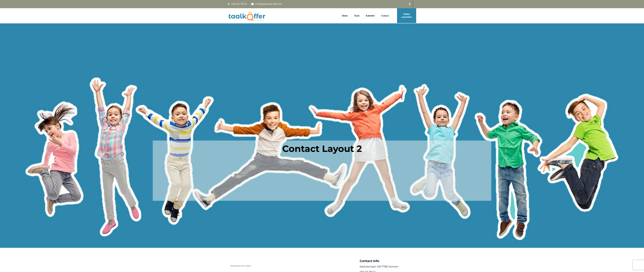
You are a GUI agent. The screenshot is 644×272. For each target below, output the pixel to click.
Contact (385, 16)
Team (357, 16)
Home (345, 16)
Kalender (370, 16)
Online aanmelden (407, 16)
